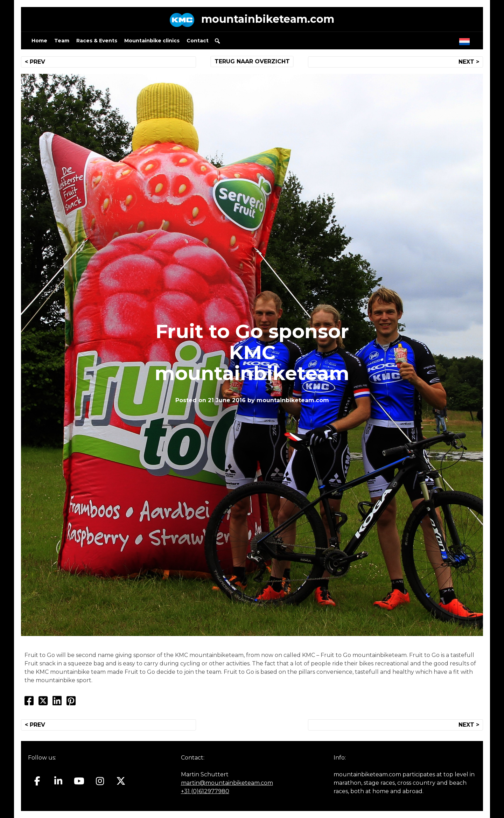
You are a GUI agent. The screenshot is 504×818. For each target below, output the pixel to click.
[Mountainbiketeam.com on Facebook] (37, 781)
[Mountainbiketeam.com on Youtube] (79, 781)
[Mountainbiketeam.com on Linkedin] (58, 781)
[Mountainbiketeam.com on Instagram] (100, 781)
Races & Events (97, 41)
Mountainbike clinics (152, 41)
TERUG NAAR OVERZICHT (252, 61)
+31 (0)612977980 (205, 791)
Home (39, 41)
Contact (198, 41)
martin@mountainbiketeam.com (227, 783)
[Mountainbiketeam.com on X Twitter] (121, 781)
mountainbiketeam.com (268, 19)
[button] (217, 41)
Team (62, 41)
